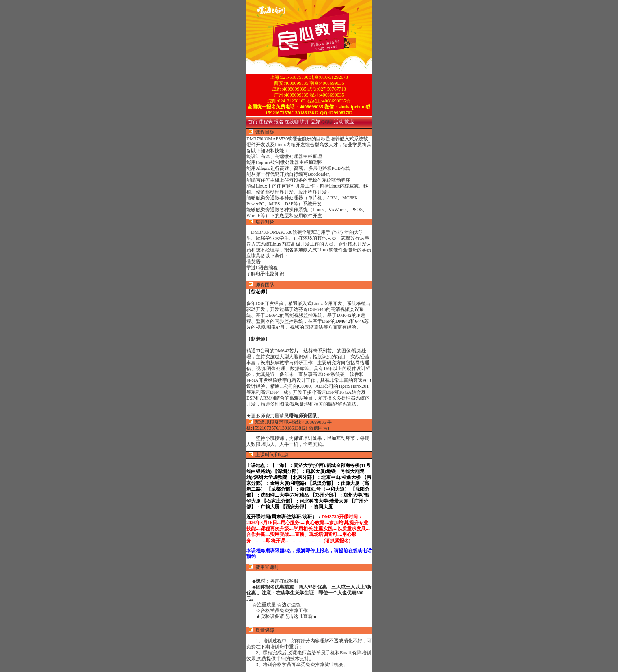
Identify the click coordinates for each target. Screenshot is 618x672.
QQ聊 (328, 122)
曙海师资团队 (303, 416)
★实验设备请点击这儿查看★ (282, 616)
